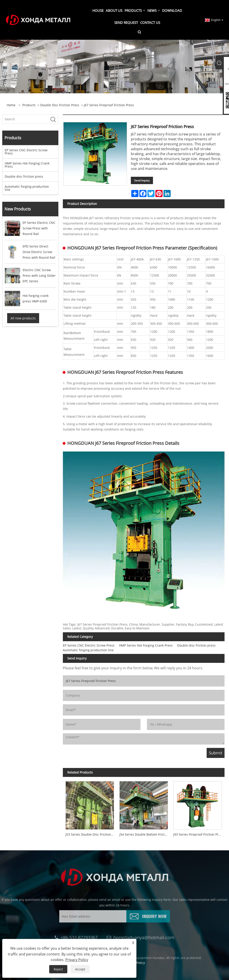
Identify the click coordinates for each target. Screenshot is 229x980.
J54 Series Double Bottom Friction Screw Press (145, 834)
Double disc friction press (60, 105)
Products (29, 105)
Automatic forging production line (27, 188)
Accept (80, 969)
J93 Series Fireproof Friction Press (198, 834)
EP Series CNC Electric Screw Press (26, 152)
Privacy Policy (77, 960)
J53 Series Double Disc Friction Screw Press (91, 834)
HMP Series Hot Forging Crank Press (27, 165)
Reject (58, 969)
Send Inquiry (142, 180)
